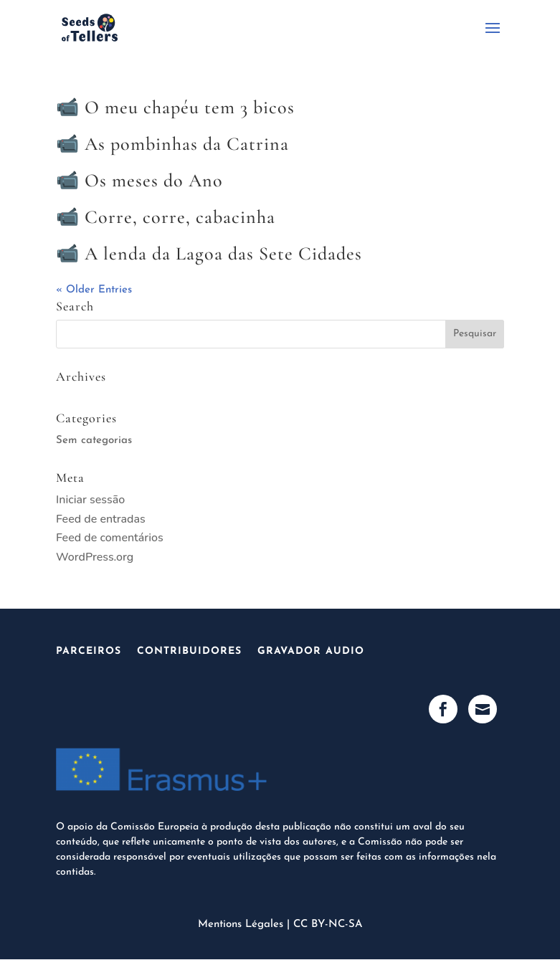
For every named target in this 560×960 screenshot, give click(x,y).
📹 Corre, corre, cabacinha (166, 217)
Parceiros (89, 651)
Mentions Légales (241, 925)
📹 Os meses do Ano (139, 180)
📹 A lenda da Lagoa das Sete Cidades (209, 253)
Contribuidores (189, 651)
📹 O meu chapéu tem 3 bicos (175, 107)
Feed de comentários (110, 538)
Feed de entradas (101, 519)
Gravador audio (311, 651)
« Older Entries (94, 290)
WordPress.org (95, 557)
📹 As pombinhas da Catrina (172, 144)
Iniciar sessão (90, 500)
